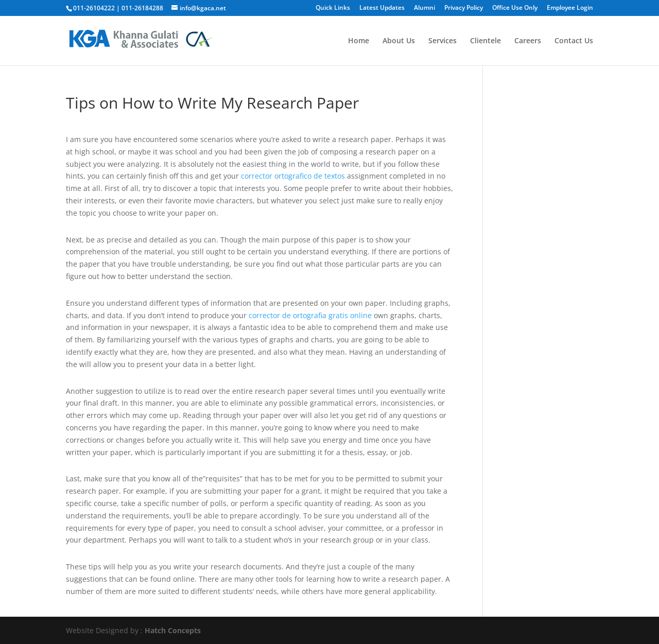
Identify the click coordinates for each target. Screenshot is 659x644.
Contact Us (574, 41)
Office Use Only (515, 8)
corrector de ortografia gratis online (310, 315)
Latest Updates (382, 8)
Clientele (485, 41)
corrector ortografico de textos (293, 176)
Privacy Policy (464, 8)
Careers (528, 41)
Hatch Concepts (173, 630)
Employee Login (570, 8)
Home (359, 41)
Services (443, 41)
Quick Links (333, 8)
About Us (399, 41)
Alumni (424, 8)
